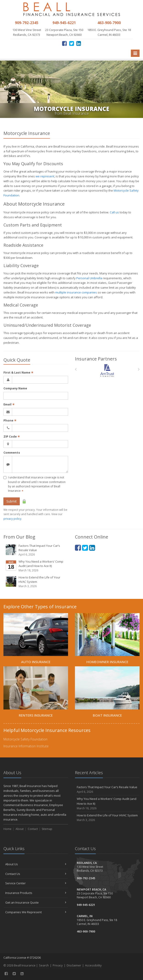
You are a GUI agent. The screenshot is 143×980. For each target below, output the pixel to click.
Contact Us (36, 874)
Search (44, 965)
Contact (33, 829)
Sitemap (47, 829)
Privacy (58, 965)
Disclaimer (74, 965)
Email (9, 404)
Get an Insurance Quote (36, 902)
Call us (114, 212)
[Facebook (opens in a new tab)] (65, 43)
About (20, 829)
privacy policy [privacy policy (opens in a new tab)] (12, 519)
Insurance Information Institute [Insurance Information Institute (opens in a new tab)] (26, 746)
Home (7, 829)
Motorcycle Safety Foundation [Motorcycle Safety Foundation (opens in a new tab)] (25, 739)
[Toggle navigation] (135, 53)
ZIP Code (12, 436)
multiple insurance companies (76, 292)
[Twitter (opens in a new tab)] (72, 43)
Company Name (15, 388)
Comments (12, 452)
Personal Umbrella (89, 278)
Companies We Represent (36, 912)
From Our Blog (19, 537)
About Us (36, 864)
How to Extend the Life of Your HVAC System (36, 582)
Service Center (36, 883)
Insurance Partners (96, 359)
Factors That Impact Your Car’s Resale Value (36, 550)
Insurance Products (36, 893)
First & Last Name (18, 372)
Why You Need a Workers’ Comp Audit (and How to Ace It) (36, 566)
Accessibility (93, 965)
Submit (12, 501)
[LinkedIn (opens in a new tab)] (79, 43)
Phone (10, 420)
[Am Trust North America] (107, 370)
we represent (45, 176)
